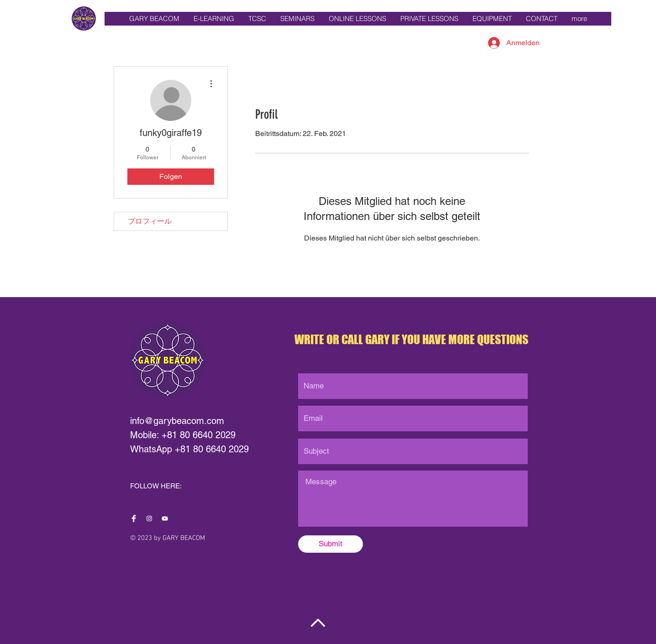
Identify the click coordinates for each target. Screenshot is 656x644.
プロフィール (150, 221)
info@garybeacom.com (177, 421)
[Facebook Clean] (134, 518)
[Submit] (331, 544)
